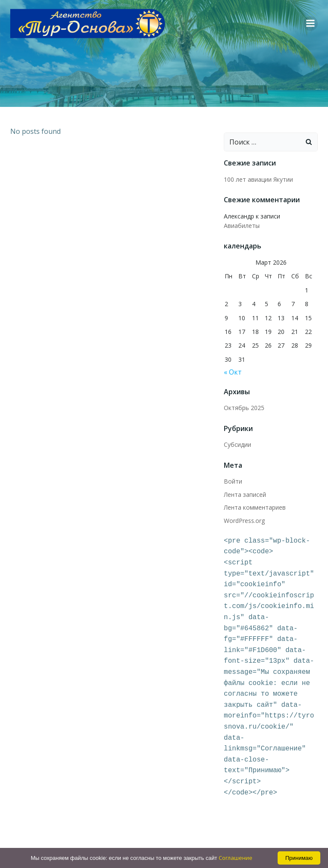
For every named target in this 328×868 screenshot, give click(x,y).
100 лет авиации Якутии (258, 179)
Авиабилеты (300, 216)
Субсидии (237, 435)
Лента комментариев (255, 498)
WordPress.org (244, 511)
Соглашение (236, 858)
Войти (233, 472)
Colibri (257, 845)
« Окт (233, 363)
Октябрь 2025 (244, 398)
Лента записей (245, 485)
